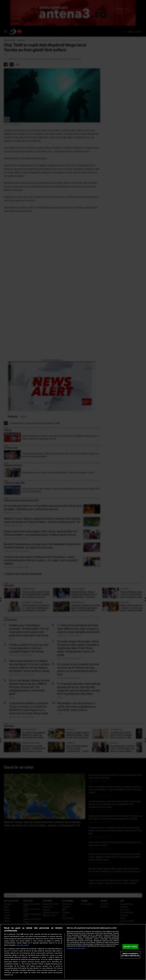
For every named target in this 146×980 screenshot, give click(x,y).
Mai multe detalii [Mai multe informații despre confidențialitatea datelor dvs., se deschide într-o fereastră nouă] (22, 945)
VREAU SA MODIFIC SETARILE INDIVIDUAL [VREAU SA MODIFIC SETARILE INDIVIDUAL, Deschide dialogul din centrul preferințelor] (130, 955)
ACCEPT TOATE (130, 947)
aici (20, 964)
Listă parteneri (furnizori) (76, 948)
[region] (73, 952)
